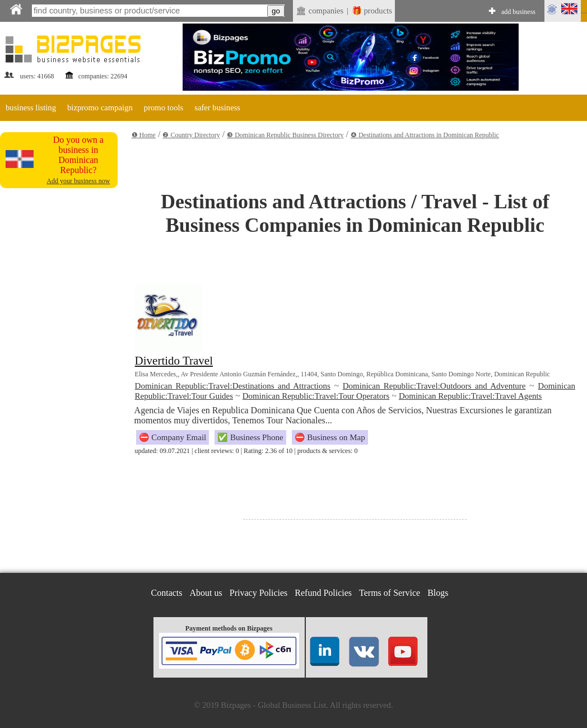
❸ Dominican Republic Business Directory (285, 135)
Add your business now (78, 181)
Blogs (438, 593)
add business (518, 12)
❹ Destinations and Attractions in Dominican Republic (425, 135)
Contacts (167, 593)
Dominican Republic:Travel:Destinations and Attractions (233, 386)
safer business (217, 108)
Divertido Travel (174, 361)
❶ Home (144, 135)
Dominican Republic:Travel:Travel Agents (470, 396)
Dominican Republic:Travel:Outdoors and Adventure (434, 386)
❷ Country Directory (191, 135)
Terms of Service (390, 593)
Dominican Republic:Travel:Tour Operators (316, 396)
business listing (31, 108)
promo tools (164, 108)
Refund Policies (323, 593)
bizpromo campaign (100, 108)
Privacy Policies (259, 593)
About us (206, 593)
